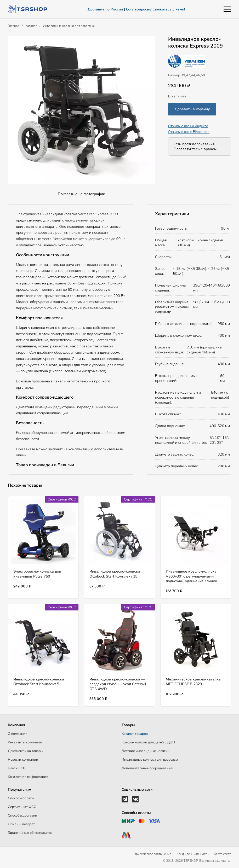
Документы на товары (25, 751)
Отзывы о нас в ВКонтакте (189, 132)
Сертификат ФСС (22, 807)
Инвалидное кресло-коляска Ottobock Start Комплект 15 (115, 574)
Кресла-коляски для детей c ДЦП (148, 742)
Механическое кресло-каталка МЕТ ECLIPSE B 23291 (193, 682)
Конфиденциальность (193, 854)
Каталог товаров (135, 734)
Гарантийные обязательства (30, 833)
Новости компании (23, 760)
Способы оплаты (21, 798)
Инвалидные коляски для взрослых (69, 26)
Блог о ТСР (16, 768)
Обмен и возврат (21, 824)
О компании (18, 734)
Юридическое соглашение (152, 854)
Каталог (31, 26)
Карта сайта (223, 854)
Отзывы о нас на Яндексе (188, 126)
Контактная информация (28, 777)
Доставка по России (105, 9)
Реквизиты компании (25, 742)
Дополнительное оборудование (147, 768)
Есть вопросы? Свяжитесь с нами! (155, 9)
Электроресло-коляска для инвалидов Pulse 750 (37, 574)
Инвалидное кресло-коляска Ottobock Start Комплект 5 (39, 682)
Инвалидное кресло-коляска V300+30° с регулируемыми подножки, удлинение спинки (191, 576)
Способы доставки (22, 815)
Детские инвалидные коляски (146, 751)
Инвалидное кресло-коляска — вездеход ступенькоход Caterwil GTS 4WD (118, 684)
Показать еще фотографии (81, 194)
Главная (14, 26)
